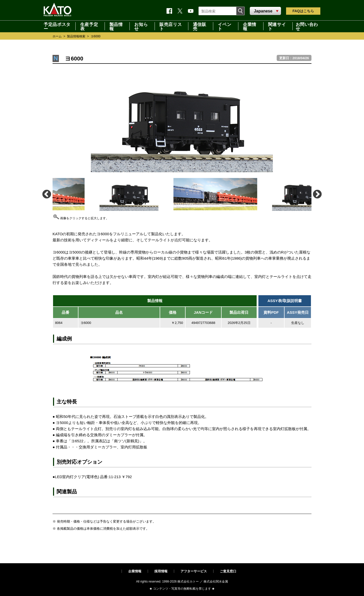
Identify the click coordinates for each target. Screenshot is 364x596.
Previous (46, 194)
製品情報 (116, 26)
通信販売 (200, 26)
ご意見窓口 (228, 571)
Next (317, 194)
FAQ (303, 11)
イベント (225, 26)
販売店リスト (171, 26)
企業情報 (250, 26)
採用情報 (161, 571)
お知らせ (141, 26)
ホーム (57, 36)
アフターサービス (194, 571)
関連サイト (277, 26)
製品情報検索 (76, 36)
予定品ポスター (57, 26)
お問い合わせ (307, 26)
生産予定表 (89, 26)
